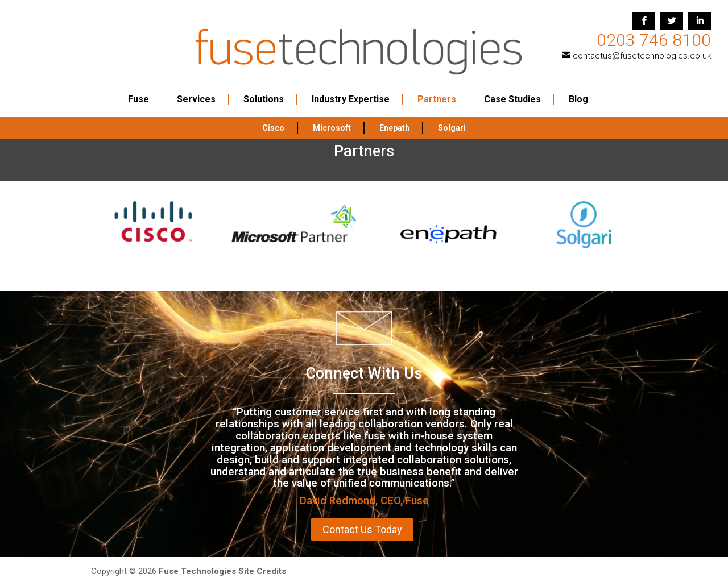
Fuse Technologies (197, 571)
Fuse (138, 90)
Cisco (273, 119)
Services (196, 90)
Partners (437, 90)
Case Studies (512, 90)
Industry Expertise (351, 90)
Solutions (264, 90)
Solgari (452, 119)
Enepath (394, 119)
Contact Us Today (362, 529)
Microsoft (332, 119)
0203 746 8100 (654, 40)
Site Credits (262, 571)
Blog (578, 90)
